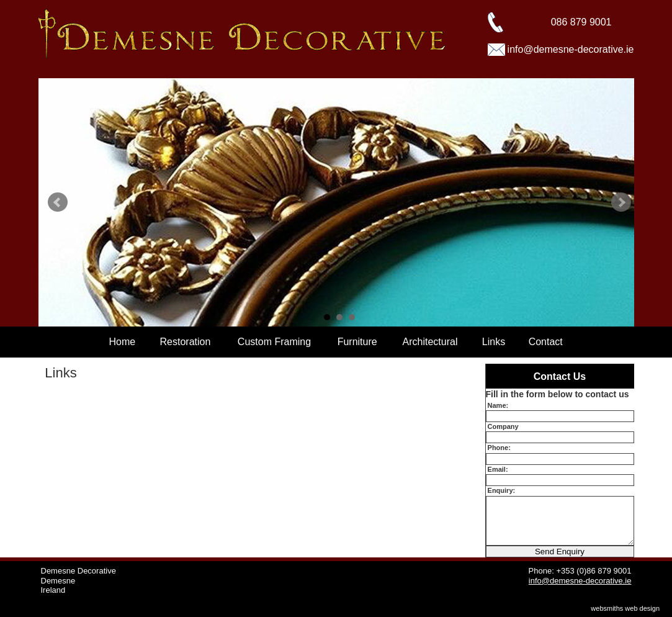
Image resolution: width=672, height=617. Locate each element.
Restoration (186, 342)
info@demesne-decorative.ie (571, 49)
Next (621, 202)
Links (494, 342)
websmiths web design (625, 608)
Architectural (430, 342)
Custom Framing (274, 342)
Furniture (357, 342)
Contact (546, 342)
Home (123, 342)
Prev (58, 202)
